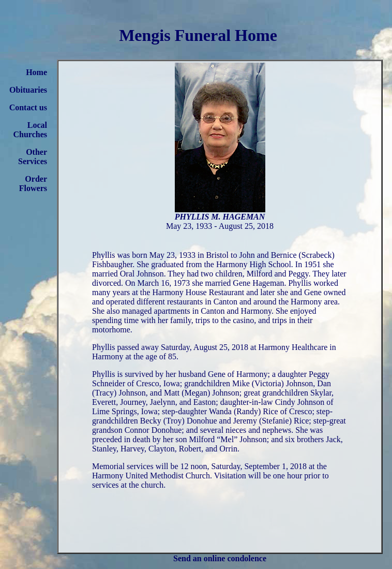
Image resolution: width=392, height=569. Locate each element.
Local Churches (31, 130)
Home (36, 72)
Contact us (28, 107)
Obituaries (28, 90)
